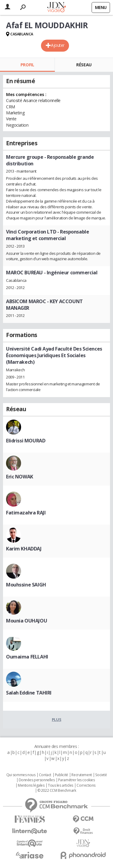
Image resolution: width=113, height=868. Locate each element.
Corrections (86, 785)
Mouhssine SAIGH (26, 585)
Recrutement (82, 775)
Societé (101, 775)
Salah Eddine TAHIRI (29, 693)
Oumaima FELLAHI (27, 657)
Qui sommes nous (21, 775)
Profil (27, 65)
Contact (45, 775)
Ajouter (58, 45)
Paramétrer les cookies (77, 780)
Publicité (61, 775)
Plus (56, 719)
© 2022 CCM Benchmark (57, 791)
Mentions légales (31, 785)
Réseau (84, 65)
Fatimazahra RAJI (26, 513)
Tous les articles (61, 785)
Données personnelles (37, 780)
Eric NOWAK (20, 477)
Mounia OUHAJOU (27, 621)
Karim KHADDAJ (24, 549)
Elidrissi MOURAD (26, 441)
